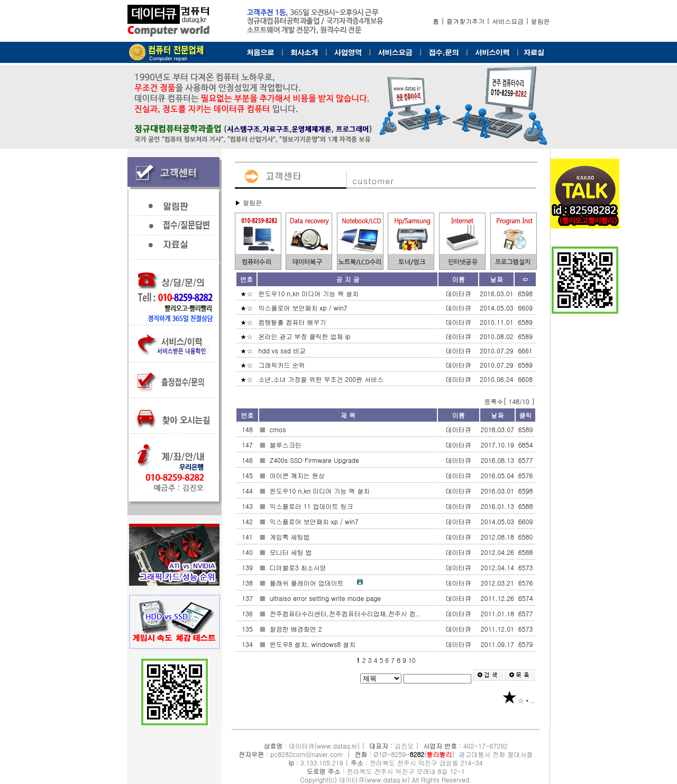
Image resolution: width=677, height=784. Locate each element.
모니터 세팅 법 (292, 552)
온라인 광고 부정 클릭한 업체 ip (305, 336)
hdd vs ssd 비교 (283, 350)
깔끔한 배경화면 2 (297, 629)
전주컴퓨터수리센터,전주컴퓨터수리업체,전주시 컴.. (346, 613)
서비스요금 (508, 21)
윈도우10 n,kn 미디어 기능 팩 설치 (309, 293)
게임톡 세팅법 (291, 537)
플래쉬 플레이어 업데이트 (308, 583)
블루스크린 (287, 445)
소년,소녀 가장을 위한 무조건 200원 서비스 (322, 379)
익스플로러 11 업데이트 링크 (313, 506)
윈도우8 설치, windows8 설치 (314, 644)
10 (412, 660)
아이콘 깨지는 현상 (298, 475)
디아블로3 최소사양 (299, 567)
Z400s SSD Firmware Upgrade (315, 460)
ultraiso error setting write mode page (327, 598)
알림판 (541, 21)
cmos (279, 429)
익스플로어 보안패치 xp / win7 (304, 308)
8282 (417, 754)
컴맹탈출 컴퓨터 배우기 (293, 322)
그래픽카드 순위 (282, 365)
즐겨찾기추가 (465, 21)
